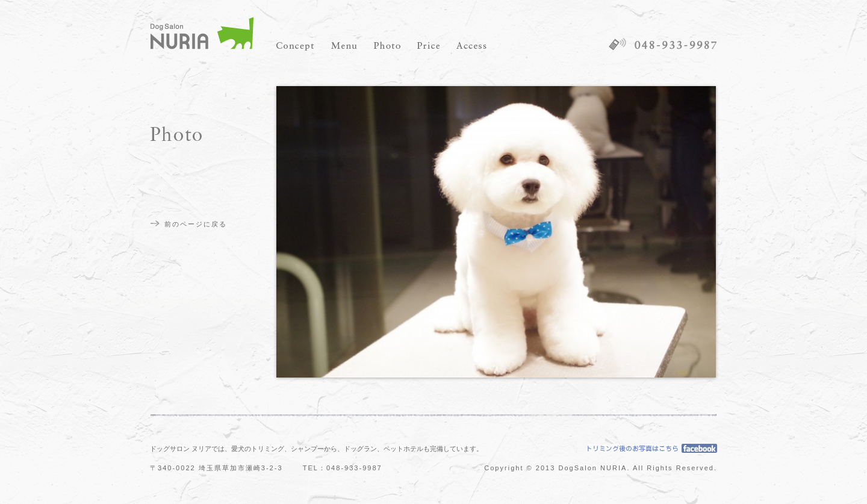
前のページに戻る (196, 224)
